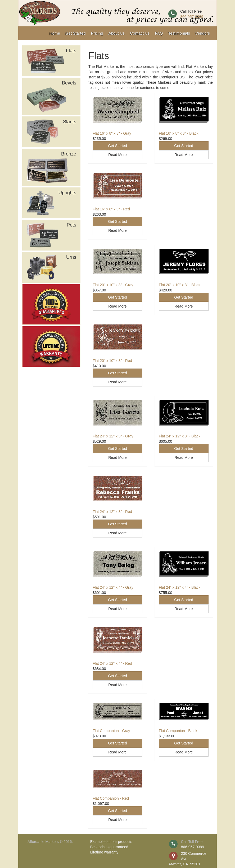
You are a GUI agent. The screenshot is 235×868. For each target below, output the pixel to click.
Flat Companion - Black (178, 731)
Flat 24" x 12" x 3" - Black (180, 436)
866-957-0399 (192, 17)
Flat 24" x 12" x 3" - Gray (113, 436)
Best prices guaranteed (109, 847)
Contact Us (140, 33)
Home (55, 33)
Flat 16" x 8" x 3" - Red (111, 209)
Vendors (203, 33)
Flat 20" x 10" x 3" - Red (112, 361)
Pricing (97, 33)
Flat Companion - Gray (111, 731)
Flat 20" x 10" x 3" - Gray (113, 285)
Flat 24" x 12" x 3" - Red (112, 512)
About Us (117, 33)
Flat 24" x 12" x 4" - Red (112, 663)
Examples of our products (111, 842)
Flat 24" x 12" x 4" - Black (180, 587)
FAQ (159, 33)
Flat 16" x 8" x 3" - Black (179, 133)
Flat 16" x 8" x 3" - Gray (112, 133)
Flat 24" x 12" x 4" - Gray (113, 587)
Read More (117, 155)
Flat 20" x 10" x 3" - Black (180, 285)
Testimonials (179, 33)
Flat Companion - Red (111, 798)
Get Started (76, 33)
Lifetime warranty (104, 852)
